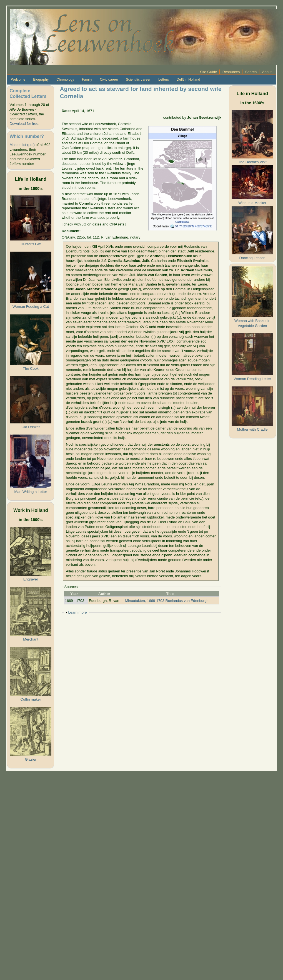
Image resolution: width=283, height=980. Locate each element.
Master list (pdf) (22, 145)
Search (251, 72)
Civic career (109, 80)
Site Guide (208, 72)
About (267, 72)
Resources (231, 72)
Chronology (65, 80)
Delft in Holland (188, 80)
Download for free (24, 124)
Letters (164, 80)
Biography (41, 80)
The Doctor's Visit (252, 162)
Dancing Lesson (252, 258)
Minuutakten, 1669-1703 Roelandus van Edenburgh (167, 601)
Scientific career (138, 80)
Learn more (78, 612)
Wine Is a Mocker (252, 203)
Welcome (18, 80)
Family (87, 80)
